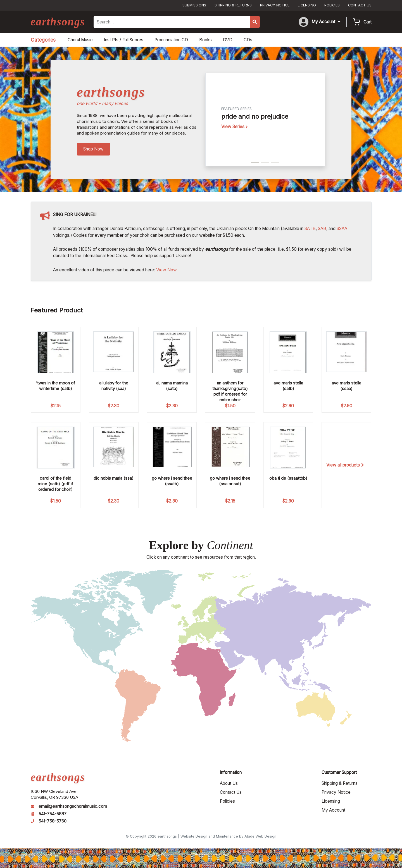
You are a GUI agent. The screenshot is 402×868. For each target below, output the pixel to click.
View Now (166, 270)
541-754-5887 (53, 814)
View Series (235, 127)
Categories (43, 40)
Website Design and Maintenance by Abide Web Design (228, 836)
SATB (310, 229)
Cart (367, 22)
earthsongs (58, 22)
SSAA (342, 229)
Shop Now (93, 149)
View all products (345, 465)
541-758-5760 (53, 821)
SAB (322, 229)
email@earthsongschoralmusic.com (73, 806)
